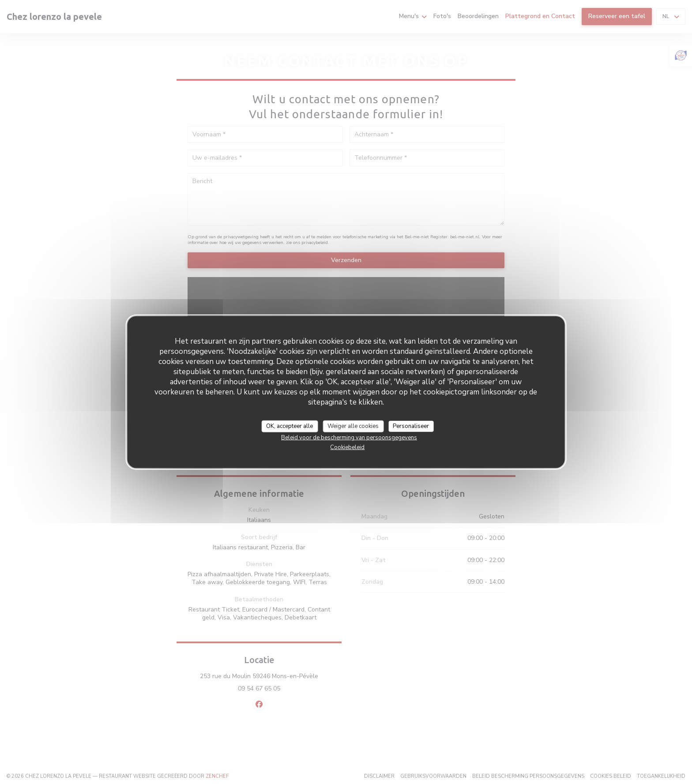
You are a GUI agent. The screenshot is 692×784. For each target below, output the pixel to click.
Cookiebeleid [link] (347, 447)
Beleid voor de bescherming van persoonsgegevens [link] (349, 438)
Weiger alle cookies (353, 426)
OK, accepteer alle (290, 426)
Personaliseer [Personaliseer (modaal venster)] (411, 426)
